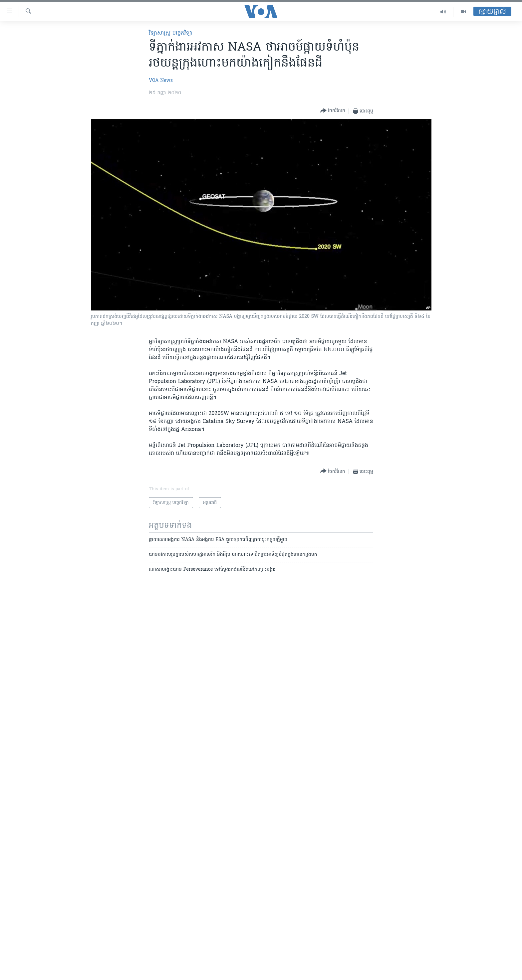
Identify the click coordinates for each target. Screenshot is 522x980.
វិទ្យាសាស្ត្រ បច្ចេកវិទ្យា (171, 33)
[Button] (333, 111)
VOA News (161, 81)
